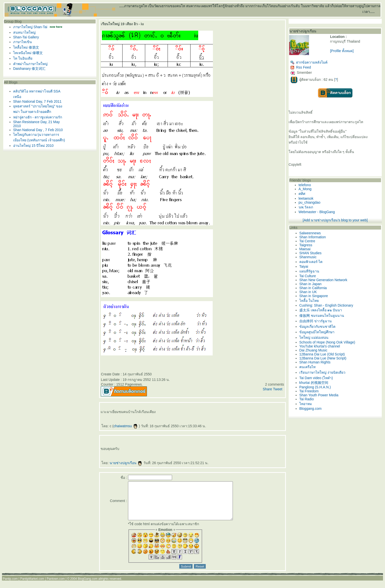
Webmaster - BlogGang (317, 212)
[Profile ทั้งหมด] (342, 51)
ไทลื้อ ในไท (309, 301)
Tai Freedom (309, 391)
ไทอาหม (306, 404)
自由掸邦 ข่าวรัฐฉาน (316, 321)
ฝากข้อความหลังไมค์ (309, 62)
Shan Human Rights (315, 362)
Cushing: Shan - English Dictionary (326, 305)
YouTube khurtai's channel (320, 346)
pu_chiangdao (310, 202)
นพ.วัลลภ (306, 207)
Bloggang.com (311, 409)
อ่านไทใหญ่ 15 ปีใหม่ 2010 (33, 146)
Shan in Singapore (314, 296)
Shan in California (313, 288)
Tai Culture (308, 276)
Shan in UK (308, 292)
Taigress (306, 245)
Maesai (305, 249)
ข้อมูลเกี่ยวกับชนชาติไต (317, 327)
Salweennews (310, 233)
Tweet (278, 389)
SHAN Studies (310, 253)
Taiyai (304, 266)
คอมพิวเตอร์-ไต (311, 262)
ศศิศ (302, 194)
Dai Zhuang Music (313, 350)
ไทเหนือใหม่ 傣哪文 (28, 53)
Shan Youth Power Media (319, 395)
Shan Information (313, 237)
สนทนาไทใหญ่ (24, 32)
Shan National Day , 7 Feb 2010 (38, 130)
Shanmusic (308, 257)
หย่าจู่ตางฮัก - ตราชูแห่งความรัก (38, 117)
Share (267, 389)
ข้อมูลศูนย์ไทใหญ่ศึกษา (317, 332)
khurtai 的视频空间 (314, 383)
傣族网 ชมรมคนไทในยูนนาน (322, 316)
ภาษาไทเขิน (23, 42)
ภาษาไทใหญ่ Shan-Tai (30, 27)
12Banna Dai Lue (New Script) (323, 358)
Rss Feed (301, 67)
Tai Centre (307, 241)
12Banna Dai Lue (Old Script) (322, 354)
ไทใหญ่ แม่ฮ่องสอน (314, 337)
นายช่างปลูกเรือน (126, 463)
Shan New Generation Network (323, 280)
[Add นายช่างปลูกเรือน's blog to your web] (335, 220)
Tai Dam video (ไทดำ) (316, 378)
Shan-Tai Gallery (26, 37)
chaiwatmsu (126, 426)
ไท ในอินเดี (23, 58)
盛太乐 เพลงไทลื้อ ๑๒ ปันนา (321, 310)
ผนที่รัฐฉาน (309, 271)
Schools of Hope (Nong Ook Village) (327, 342)
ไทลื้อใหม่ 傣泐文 (26, 47)
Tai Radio (307, 399)
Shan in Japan (311, 284)
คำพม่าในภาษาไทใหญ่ (30, 64)
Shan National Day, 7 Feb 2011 (37, 101)
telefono (305, 185)
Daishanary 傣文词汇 (30, 69)
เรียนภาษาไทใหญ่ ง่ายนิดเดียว (322, 372)
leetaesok (306, 198)
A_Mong (305, 189)
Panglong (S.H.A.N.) (315, 387)
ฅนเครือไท (307, 367)
